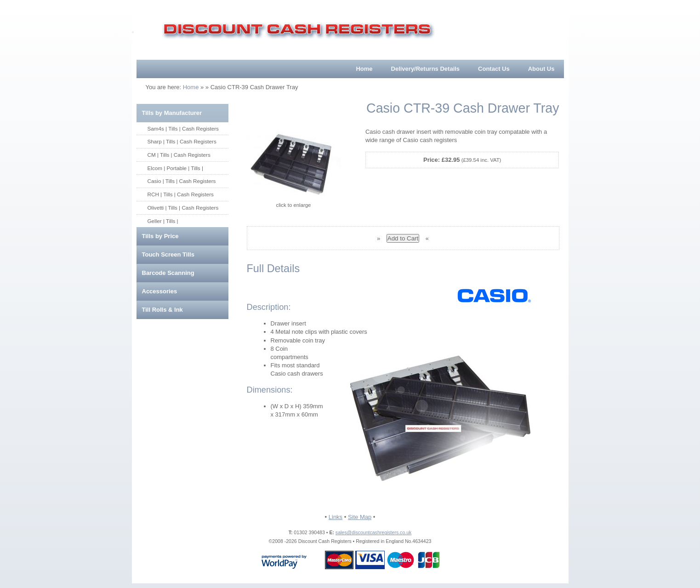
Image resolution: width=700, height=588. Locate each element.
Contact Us (494, 69)
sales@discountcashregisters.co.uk (373, 532)
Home (364, 69)
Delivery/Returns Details (426, 69)
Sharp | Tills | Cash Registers (182, 141)
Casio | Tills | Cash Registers (182, 181)
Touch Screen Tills (168, 254)
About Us (541, 69)
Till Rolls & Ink (162, 310)
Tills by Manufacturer (172, 113)
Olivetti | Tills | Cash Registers (183, 208)
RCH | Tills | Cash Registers (181, 194)
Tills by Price (160, 236)
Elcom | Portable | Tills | (175, 168)
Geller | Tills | (163, 221)
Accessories (160, 291)
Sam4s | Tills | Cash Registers (183, 128)
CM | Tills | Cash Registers (179, 155)
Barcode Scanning (168, 273)
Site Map (360, 517)
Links (336, 517)
